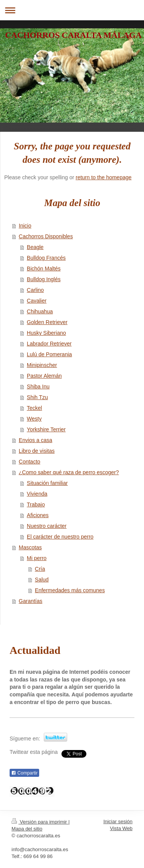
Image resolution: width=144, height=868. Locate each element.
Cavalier (37, 301)
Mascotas (30, 547)
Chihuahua (40, 311)
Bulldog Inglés (44, 279)
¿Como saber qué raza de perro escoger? (69, 472)
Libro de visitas (37, 451)
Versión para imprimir (40, 822)
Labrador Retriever (49, 344)
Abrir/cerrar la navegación (72, 10)
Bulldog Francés (46, 258)
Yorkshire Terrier (46, 429)
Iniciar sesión (118, 821)
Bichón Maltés (44, 269)
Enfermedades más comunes (70, 590)
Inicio (25, 226)
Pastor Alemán (44, 376)
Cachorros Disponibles (46, 236)
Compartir (24, 773)
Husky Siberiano (46, 333)
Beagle (35, 247)
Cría (40, 569)
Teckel (35, 408)
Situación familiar (47, 483)
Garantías (31, 601)
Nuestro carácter (47, 526)
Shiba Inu (38, 387)
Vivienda (37, 494)
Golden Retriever (47, 322)
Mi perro (37, 558)
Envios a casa (36, 440)
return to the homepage (104, 177)
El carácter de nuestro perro (60, 537)
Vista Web (121, 828)
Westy (34, 419)
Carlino (35, 290)
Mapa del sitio (27, 829)
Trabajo (36, 504)
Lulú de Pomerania (50, 354)
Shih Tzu (37, 397)
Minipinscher (42, 365)
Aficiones (38, 515)
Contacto (30, 462)
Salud (42, 580)
